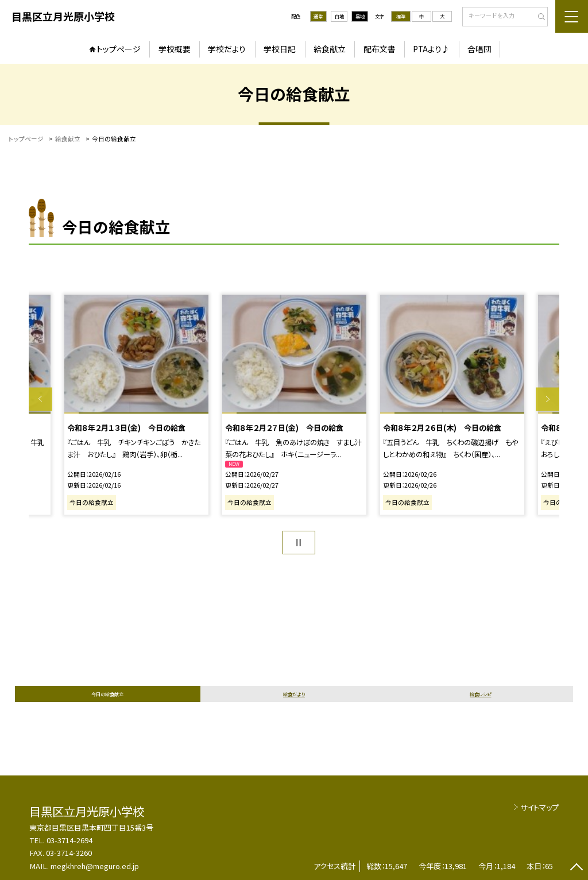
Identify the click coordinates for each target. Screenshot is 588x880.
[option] (294, 405)
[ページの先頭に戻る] (576, 868)
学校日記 (280, 49)
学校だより (227, 49)
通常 (318, 16)
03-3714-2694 (69, 840)
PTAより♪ (431, 49)
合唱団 (479, 49)
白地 (339, 16)
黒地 (360, 16)
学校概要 (175, 49)
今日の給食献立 (107, 694)
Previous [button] (40, 399)
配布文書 (380, 49)
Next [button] (548, 399)
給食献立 (330, 49)
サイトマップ (539, 807)
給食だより (294, 694)
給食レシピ (480, 694)
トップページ (119, 49)
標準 (401, 16)
